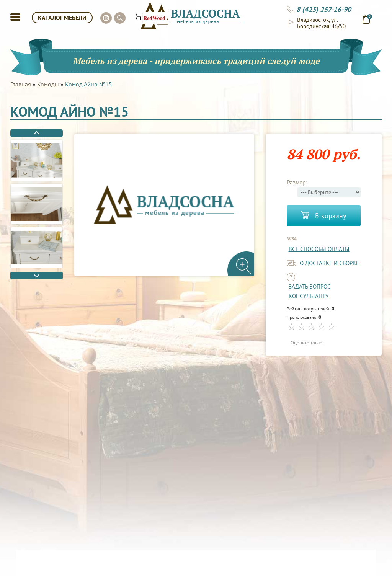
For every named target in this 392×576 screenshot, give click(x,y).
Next (37, 276)
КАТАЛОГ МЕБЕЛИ (62, 18)
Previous (37, 133)
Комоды (48, 84)
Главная (21, 84)
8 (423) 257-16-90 (324, 10)
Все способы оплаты (319, 249)
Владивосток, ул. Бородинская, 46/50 (321, 23)
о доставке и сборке (329, 263)
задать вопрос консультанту (310, 291)
